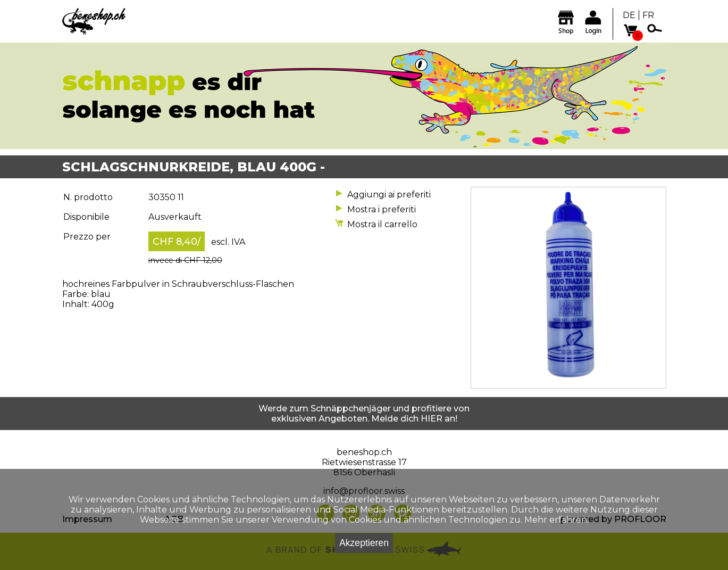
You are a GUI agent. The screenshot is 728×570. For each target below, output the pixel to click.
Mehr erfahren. (557, 520)
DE (629, 15)
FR (648, 15)
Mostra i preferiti (382, 209)
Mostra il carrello (382, 224)
